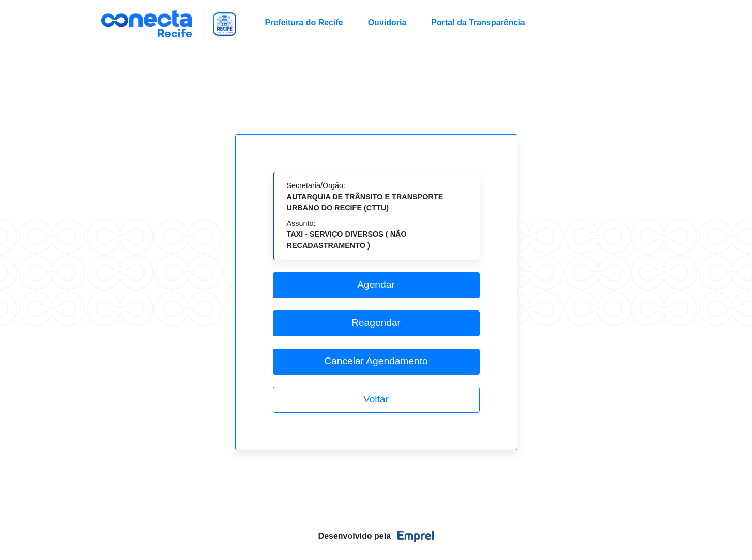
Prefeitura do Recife (304, 22)
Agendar (376, 284)
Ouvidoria (387, 22)
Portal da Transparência (478, 22)
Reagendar (376, 323)
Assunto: (347, 234)
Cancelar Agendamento (376, 361)
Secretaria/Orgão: (365, 197)
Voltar (376, 399)
